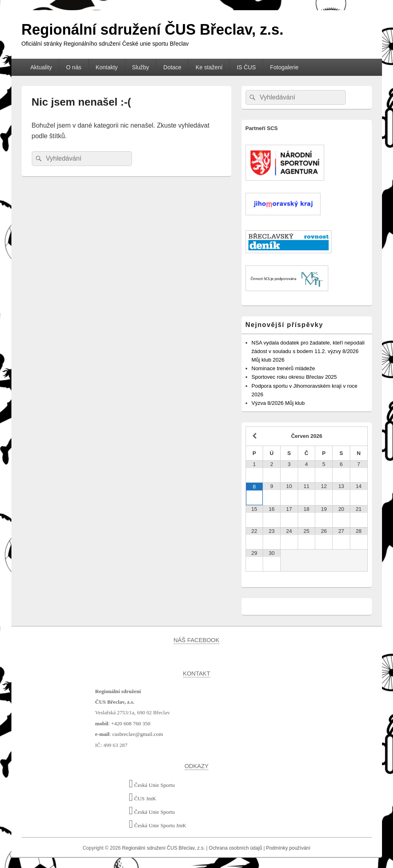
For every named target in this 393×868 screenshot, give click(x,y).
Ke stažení (209, 67)
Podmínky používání (288, 848)
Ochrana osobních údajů (236, 848)
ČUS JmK (143, 798)
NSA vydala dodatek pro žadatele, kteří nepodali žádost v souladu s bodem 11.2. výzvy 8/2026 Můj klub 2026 (308, 351)
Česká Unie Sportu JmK (158, 825)
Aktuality (41, 67)
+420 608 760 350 (131, 723)
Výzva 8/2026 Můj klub (278, 403)
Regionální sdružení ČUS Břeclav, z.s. (153, 30)
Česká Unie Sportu (152, 785)
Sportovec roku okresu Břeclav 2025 (294, 377)
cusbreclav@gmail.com (138, 734)
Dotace (172, 67)
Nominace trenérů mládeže (283, 368)
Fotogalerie (284, 67)
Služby (141, 67)
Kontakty (107, 67)
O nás (74, 67)
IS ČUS (246, 67)
